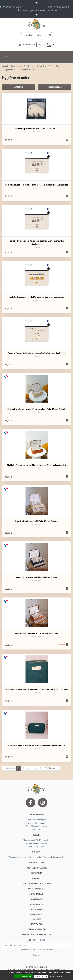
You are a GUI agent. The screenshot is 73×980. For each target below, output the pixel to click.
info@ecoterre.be (57, 857)
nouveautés (36, 924)
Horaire (36, 835)
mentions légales (14, 969)
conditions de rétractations (36, 884)
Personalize (41, 976)
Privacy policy (56, 976)
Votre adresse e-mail (36, 940)
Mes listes (36, 919)
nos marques (37, 899)
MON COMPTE (27, 45)
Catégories (19, 87)
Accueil (5, 66)
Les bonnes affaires (36, 929)
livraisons (36, 873)
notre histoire (37, 863)
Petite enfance (55, 66)
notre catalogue (36, 889)
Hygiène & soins (12, 69)
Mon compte (37, 905)
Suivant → (54, 768)
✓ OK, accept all (23, 976)
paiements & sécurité (36, 868)
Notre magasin (36, 814)
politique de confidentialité (55, 969)
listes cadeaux (37, 894)
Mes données (37, 910)
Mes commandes (36, 914)
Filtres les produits (54, 87)
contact (36, 852)
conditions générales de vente (33, 969)
